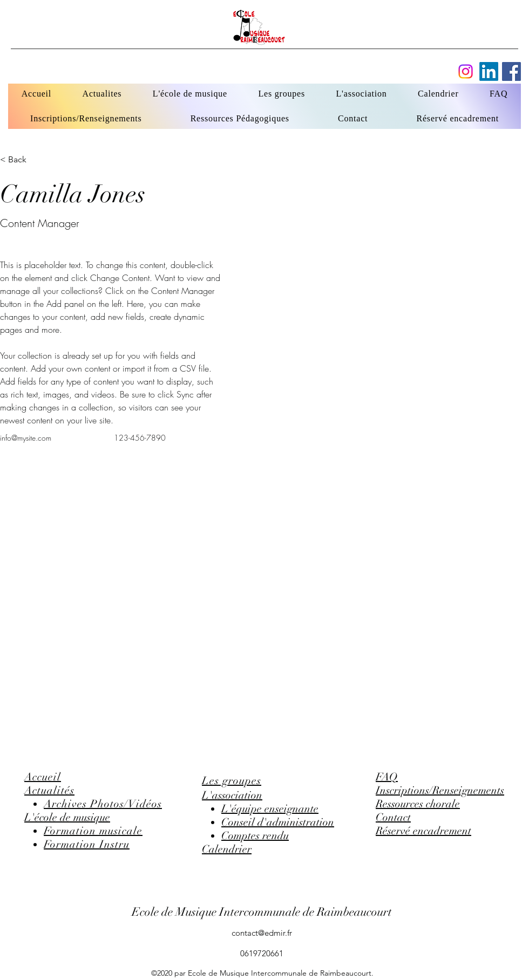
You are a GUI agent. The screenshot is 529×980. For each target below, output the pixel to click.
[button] (21, 160)
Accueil (43, 777)
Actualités (49, 790)
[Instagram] (466, 71)
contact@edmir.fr (262, 933)
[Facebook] (489, 71)
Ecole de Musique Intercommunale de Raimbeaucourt (262, 912)
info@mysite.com (26, 438)
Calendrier (227, 849)
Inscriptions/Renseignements (440, 790)
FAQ (387, 777)
